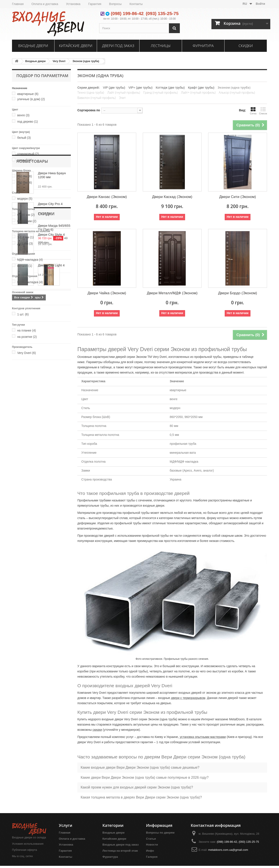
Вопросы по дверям (160, 833)
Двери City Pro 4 (50, 415)
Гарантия (95, 4)
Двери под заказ (118, 46)
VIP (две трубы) (114, 88)
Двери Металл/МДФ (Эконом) (172, 293)
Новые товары (32, 373)
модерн (25, 199)
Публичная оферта (25, 850)
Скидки (246, 46)
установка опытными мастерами (203, 737)
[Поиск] (174, 28)
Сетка (253, 111)
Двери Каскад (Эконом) (172, 197)
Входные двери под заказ (121, 845)
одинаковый (28, 154)
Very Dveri (59, 61)
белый (24, 138)
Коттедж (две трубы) (170, 88)
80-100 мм (27, 221)
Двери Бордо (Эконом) (238, 293)
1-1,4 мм (26, 237)
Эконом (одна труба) (86, 61)
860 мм (25, 176)
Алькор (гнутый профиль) (237, 92)
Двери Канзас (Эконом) (107, 197)
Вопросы (115, 4)
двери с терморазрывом (188, 698)
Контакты (136, 4)
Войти (260, 4)
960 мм (25, 183)
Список (263, 111)
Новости (152, 845)
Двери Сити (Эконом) (238, 197)
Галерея (152, 857)
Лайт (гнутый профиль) (124, 92)
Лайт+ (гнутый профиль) (198, 92)
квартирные (28, 94)
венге (23, 115)
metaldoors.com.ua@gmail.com (228, 850)
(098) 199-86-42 (127, 13)
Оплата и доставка (45, 4)
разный (25, 160)
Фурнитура (203, 46)
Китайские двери (76, 46)
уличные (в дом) (31, 99)
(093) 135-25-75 (162, 13)
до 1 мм (25, 244)
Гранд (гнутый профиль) (160, 92)
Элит (122, 98)
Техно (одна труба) (91, 92)
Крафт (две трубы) (201, 88)
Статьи (151, 839)
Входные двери (33, 46)
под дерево (28, 122)
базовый (26, 298)
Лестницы (161, 46)
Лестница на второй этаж (120, 851)
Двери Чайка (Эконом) (107, 293)
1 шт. (23, 314)
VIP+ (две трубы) (140, 88)
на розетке (27, 337)
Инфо (150, 851)
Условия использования (28, 844)
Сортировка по (89, 110)
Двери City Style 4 (51, 446)
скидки (97, 730)
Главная (18, 4)
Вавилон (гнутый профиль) (97, 98)
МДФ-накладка (30, 260)
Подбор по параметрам (42, 76)
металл (25, 266)
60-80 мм (26, 215)
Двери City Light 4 (51, 477)
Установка (73, 4)
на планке (27, 330)
